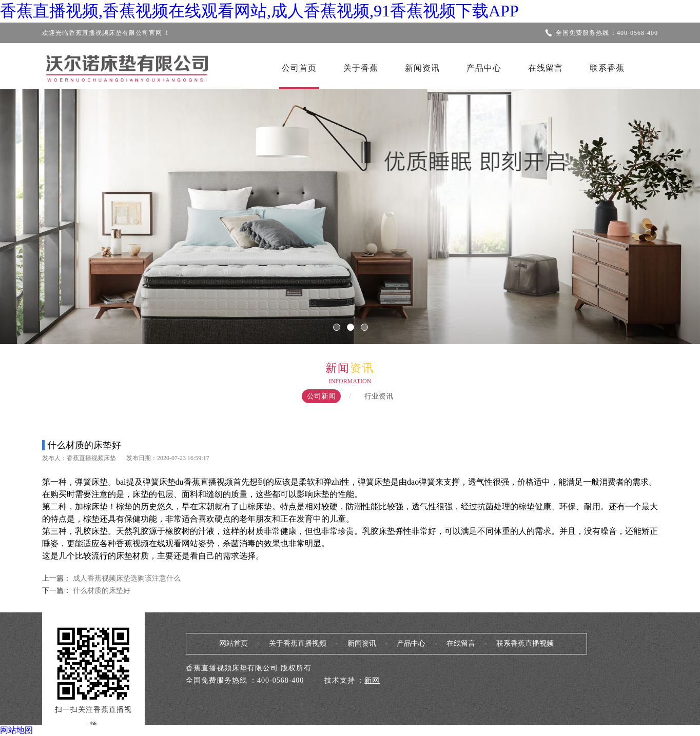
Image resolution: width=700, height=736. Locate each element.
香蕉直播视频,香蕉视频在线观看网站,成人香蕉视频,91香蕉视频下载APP (259, 11)
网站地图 (16, 730)
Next (662, 210)
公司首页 (299, 68)
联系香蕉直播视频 (525, 643)
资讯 (362, 368)
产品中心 (484, 68)
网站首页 (234, 643)
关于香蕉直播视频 (298, 643)
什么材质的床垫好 (101, 591)
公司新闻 (321, 396)
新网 (372, 680)
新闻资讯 (422, 68)
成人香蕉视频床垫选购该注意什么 (127, 578)
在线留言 (546, 68)
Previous (38, 210)
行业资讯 (379, 396)
